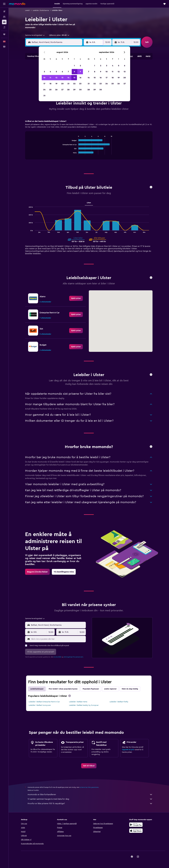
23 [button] (80, 84)
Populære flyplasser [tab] (91, 689)
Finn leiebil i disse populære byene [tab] (63, 689)
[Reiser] (4, 34)
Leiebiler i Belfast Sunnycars (40, 705)
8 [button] (74, 72)
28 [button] (68, 90)
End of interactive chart (61, 153)
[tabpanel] (89, 142)
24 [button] (44, 90)
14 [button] (68, 78)
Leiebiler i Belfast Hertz (78, 702)
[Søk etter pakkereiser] (4, 27)
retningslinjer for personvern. (74, 657)
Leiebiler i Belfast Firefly (119, 702)
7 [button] (68, 72)
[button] (4, 4)
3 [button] (44, 72)
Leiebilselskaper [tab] (37, 689)
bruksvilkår (57, 657)
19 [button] (56, 84)
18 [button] (50, 84)
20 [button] (62, 84)
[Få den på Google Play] (136, 825)
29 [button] (74, 90)
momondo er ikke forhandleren (90, 795)
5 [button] (56, 72)
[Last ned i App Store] (136, 831)
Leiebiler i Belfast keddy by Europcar (84, 705)
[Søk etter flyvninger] (4, 11)
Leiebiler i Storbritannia (41, 10)
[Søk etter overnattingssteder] (4, 17)
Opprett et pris (128, 750)
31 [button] (44, 96)
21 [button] (68, 84)
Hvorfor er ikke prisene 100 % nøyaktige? (90, 804)
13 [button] (62, 78)
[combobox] (35, 35)
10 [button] (44, 78)
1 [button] (74, 66)
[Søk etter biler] (4, 22)
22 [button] (74, 84)
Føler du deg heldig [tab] (130, 689)
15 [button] (74, 78)
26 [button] (56, 90)
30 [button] (80, 90)
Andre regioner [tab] (110, 689)
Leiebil (27, 10)
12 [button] (56, 78)
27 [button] (62, 90)
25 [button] (50, 90)
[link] (76, 298)
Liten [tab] (89, 203)
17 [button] (44, 84)
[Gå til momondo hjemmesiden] (17, 4)
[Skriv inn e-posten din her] (58, 639)
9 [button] (80, 72)
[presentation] (70, 696)
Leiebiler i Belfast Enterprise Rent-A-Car (44, 702)
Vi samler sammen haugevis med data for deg (90, 799)
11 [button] (50, 78)
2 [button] (80, 66)
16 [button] (80, 78)
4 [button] (50, 72)
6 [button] (62, 72)
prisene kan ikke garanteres (89, 787)
